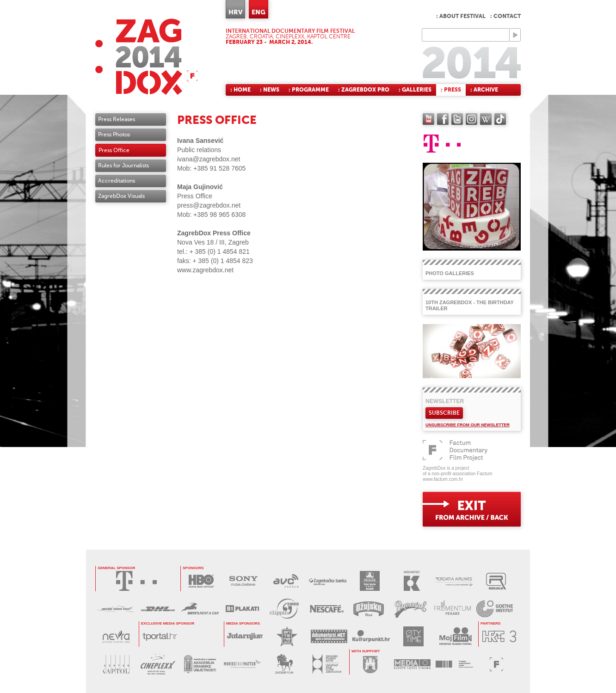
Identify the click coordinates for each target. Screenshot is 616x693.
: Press (451, 90)
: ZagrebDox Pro (364, 90)
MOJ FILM (455, 636)
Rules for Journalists (123, 166)
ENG (259, 12)
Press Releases (117, 119)
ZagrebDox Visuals (121, 196)
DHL (158, 609)
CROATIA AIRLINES (454, 581)
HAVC (454, 664)
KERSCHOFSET (412, 581)
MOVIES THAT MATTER (242, 664)
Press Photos (114, 135)
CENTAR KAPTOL (116, 664)
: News (270, 90)
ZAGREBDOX (147, 57)
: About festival (461, 16)
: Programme (309, 90)
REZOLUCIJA (496, 581)
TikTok (500, 119)
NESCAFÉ (326, 609)
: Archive (484, 90)
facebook (443, 119)
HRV (235, 12)
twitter (457, 119)
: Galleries (415, 90)
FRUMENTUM (453, 609)
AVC (286, 581)
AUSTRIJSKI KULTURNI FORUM (116, 609)
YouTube (428, 119)
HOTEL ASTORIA (370, 581)
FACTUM (496, 664)
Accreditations (117, 181)
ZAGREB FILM (284, 664)
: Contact (505, 16)
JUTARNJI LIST (245, 636)
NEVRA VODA (116, 636)
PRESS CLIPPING (284, 609)
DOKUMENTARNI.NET (329, 636)
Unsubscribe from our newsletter (468, 425)
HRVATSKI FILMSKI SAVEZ (326, 664)
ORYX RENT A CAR (200, 609)
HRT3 (499, 636)
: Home (240, 90)
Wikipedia (486, 119)
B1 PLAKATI (242, 609)
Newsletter (445, 401)
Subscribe (444, 413)
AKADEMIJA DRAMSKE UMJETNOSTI (200, 664)
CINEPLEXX (158, 664)
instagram (471, 119)
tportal (160, 636)
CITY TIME (413, 636)
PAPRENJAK (410, 609)
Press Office (114, 150)
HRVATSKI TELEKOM (136, 581)
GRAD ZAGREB (370, 664)
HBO (201, 581)
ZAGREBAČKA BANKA (328, 581)
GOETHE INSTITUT (495, 609)
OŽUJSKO (368, 609)
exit (472, 509)
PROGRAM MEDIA (412, 664)
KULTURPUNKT (371, 636)
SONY (243, 581)
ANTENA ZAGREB (287, 636)
